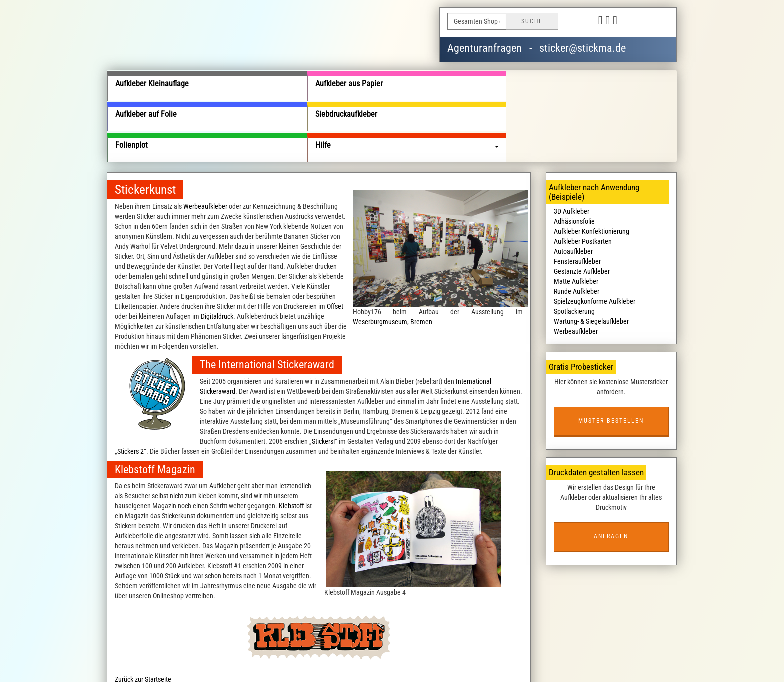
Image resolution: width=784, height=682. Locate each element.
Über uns (197, 654)
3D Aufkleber (572, 150)
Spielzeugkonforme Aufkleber (595, 240)
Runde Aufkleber (577, 230)
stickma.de (334, 664)
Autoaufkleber (573, 190)
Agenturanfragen (485, 48)
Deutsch (633, 21)
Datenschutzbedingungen (342, 654)
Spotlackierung (574, 250)
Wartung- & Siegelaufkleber (591, 260)
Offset (335, 245)
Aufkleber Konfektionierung (592, 170)
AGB (296, 654)
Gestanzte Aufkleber (582, 210)
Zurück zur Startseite (143, 618)
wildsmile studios (442, 664)
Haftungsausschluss (410, 654)
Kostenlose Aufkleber (570, 654)
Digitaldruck (217, 255)
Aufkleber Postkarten (583, 180)
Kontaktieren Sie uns (471, 654)
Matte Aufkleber (576, 220)
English (657, 21)
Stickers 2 (131, 390)
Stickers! (323, 380)
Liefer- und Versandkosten (250, 654)
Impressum (520, 654)
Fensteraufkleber (577, 200)
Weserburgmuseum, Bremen (393, 260)
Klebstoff (291, 444)
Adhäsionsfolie (574, 160)
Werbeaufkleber (205, 145)
